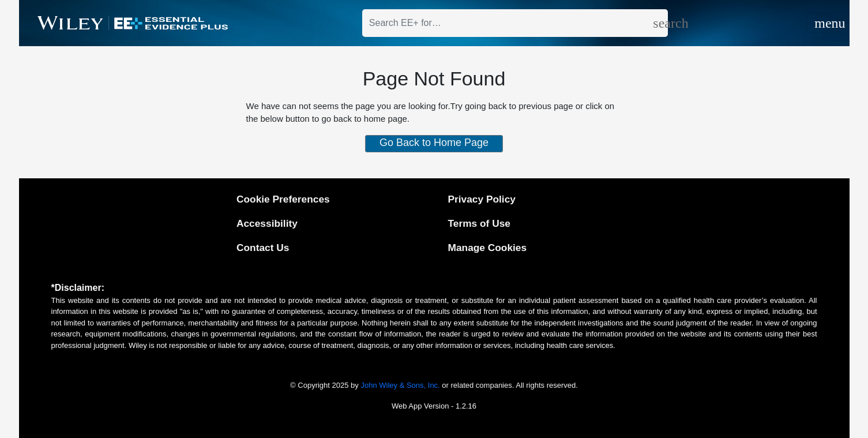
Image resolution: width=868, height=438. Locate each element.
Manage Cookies (488, 248)
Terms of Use (479, 223)
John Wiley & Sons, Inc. (400, 385)
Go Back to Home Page (434, 143)
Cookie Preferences (283, 199)
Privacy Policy (482, 199)
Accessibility (267, 223)
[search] (660, 23)
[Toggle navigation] (819, 23)
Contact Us (263, 248)
